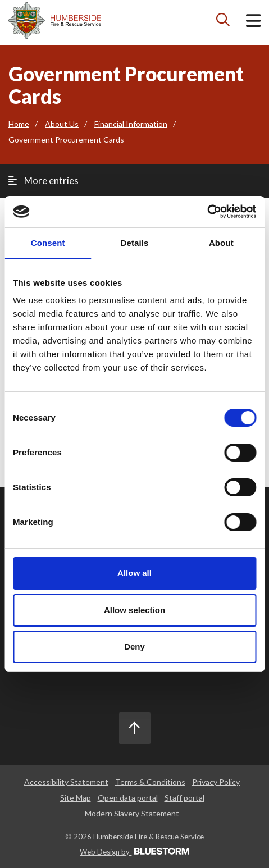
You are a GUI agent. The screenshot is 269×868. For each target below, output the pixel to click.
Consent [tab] (48, 243)
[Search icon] (223, 22)
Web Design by (134, 852)
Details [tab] (135, 243)
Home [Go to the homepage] (19, 124)
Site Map (76, 798)
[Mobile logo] (55, 20)
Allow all (134, 573)
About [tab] (221, 243)
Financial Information (131, 124)
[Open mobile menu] (253, 23)
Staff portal (184, 798)
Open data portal (128, 798)
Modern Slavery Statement (132, 813)
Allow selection (134, 610)
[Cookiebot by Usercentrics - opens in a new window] (207, 212)
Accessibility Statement (66, 782)
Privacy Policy (216, 782)
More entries (44, 181)
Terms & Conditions (150, 782)
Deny (134, 647)
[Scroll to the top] (135, 728)
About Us (62, 124)
